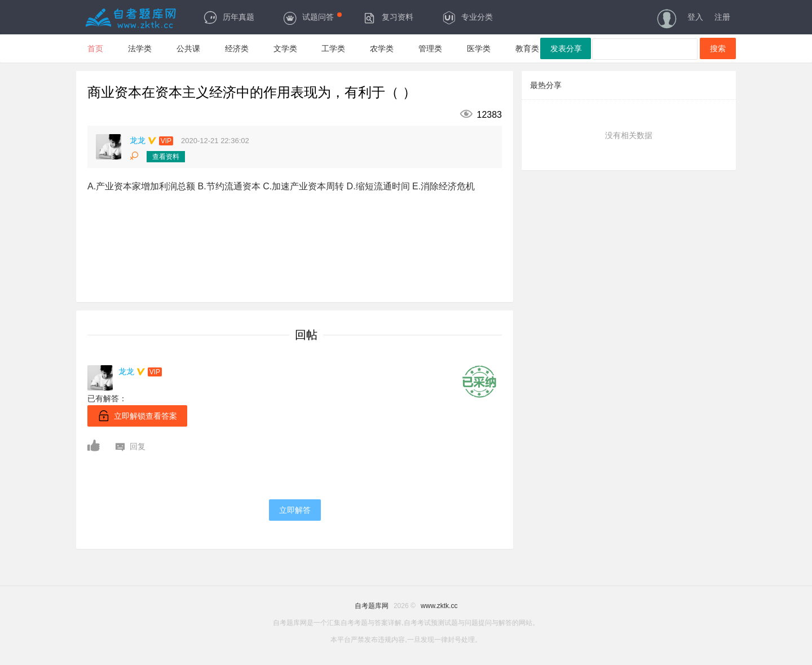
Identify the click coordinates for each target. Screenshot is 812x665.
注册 (722, 17)
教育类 (527, 48)
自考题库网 (372, 606)
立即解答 (295, 510)
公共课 (188, 48)
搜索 (718, 48)
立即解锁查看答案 (137, 416)
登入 (695, 17)
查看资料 (166, 157)
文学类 (285, 48)
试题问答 (312, 17)
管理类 (430, 48)
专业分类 (467, 17)
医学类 (479, 48)
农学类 (382, 48)
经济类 (237, 48)
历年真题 (229, 17)
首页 (95, 48)
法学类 (140, 48)
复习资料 (388, 17)
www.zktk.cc (439, 606)
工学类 (333, 48)
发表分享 (566, 48)
